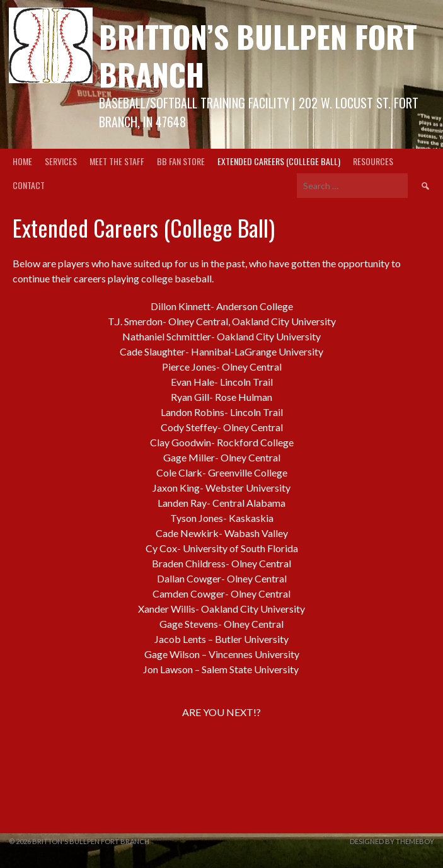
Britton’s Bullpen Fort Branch (258, 55)
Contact (29, 185)
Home (22, 161)
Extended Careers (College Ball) (279, 161)
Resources (373, 161)
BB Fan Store (181, 161)
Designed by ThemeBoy (392, 841)
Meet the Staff (117, 161)
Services (61, 161)
